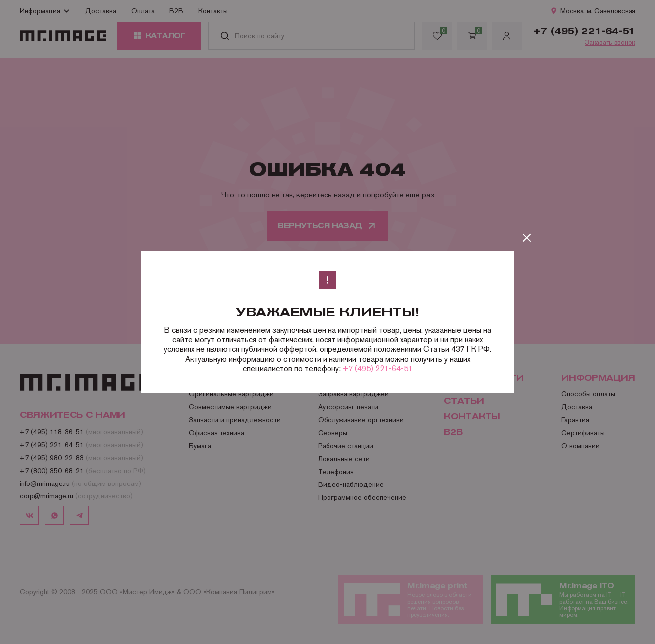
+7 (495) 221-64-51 (378, 369)
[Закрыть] (527, 238)
